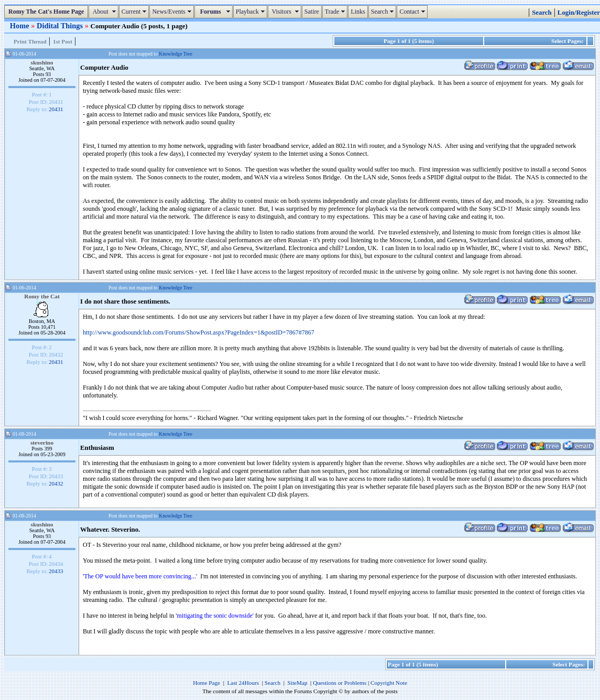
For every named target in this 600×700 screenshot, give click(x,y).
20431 (56, 109)
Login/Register (579, 13)
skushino (42, 62)
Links (358, 12)
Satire (312, 12)
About (105, 12)
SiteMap (298, 683)
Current (135, 12)
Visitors (286, 12)
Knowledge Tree (176, 54)
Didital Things (61, 26)
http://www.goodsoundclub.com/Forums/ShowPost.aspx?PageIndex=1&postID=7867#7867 (199, 332)
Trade (336, 12)
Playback (252, 12)
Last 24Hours (243, 683)
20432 (56, 483)
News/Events (173, 12)
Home (20, 26)
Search (384, 12)
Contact (413, 12)
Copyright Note (389, 683)
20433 (56, 571)
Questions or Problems (340, 683)
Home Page (206, 683)
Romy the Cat (42, 296)
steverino (42, 443)
